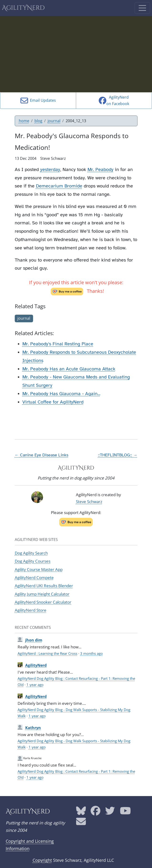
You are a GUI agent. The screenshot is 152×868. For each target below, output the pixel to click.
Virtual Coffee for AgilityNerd (53, 402)
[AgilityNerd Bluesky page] (81, 812)
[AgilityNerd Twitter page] (110, 812)
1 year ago (35, 685)
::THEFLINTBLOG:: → (118, 455)
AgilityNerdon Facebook (114, 100)
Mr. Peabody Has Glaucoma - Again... (61, 394)
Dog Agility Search (31, 553)
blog (38, 121)
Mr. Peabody (101, 169)
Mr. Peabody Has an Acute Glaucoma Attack (69, 369)
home (24, 121)
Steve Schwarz (89, 502)
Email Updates (38, 101)
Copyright (42, 860)
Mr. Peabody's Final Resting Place (58, 344)
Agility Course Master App (39, 569)
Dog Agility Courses (33, 561)
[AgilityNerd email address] (81, 823)
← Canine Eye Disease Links (42, 455)
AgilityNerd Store (31, 610)
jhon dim (34, 640)
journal (54, 121)
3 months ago (91, 653)
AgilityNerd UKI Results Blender (44, 586)
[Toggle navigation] (142, 8)
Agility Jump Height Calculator (42, 594)
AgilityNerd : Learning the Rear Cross (47, 653)
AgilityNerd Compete (34, 578)
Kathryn (33, 728)
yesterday (50, 169)
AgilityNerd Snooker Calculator (43, 602)
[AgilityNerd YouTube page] (125, 812)
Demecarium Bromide (59, 186)
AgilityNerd (23, 8)
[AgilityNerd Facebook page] (96, 812)
